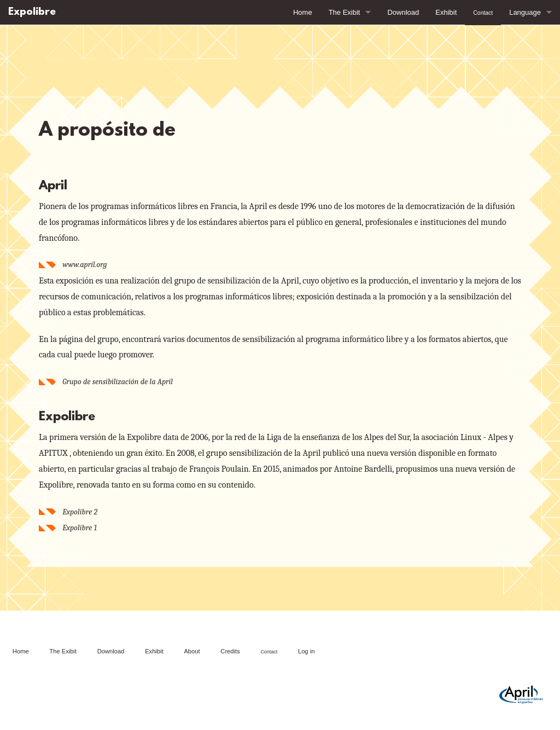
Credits (230, 651)
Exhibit (446, 12)
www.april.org (84, 265)
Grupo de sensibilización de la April (118, 382)
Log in (306, 651)
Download (403, 12)
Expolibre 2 (80, 512)
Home (303, 12)
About (192, 651)
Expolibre (32, 12)
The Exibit (345, 12)
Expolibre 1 (80, 528)
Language (525, 12)
